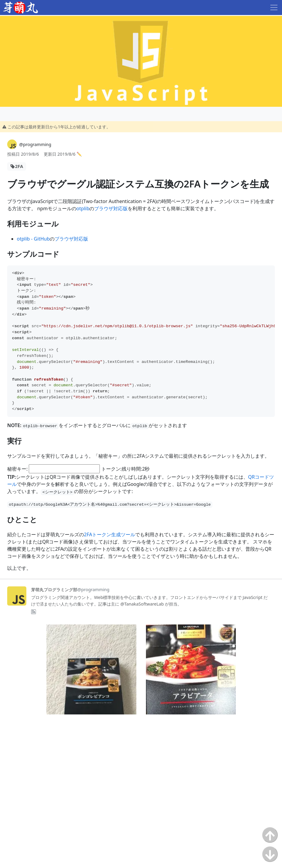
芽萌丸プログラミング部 (70, 590)
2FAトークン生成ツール (110, 534)
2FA (19, 166)
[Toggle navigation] (274, 7)
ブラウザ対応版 (111, 208)
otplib (83, 208)
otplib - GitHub (33, 239)
